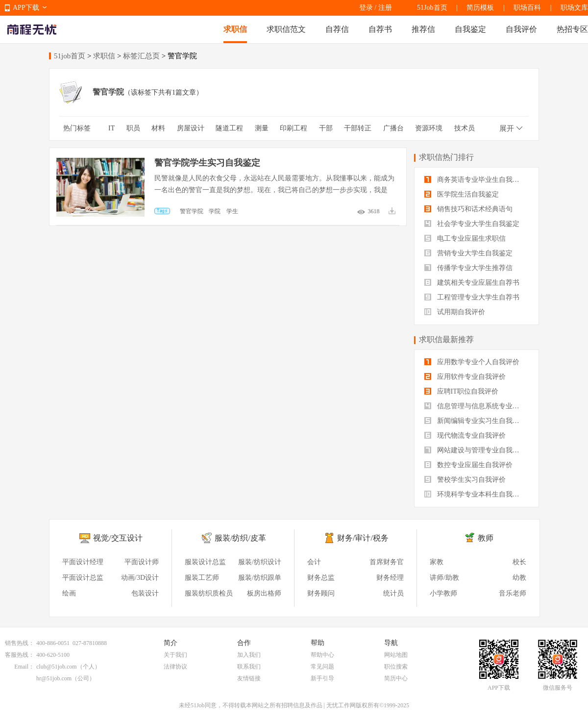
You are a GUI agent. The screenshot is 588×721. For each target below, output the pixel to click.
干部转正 (358, 128)
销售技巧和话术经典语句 (468, 209)
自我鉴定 (470, 29)
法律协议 (175, 667)
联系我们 (249, 667)
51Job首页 (432, 8)
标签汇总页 (141, 56)
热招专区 (572, 29)
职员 (133, 128)
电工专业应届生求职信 (465, 238)
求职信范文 (286, 29)
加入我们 (249, 655)
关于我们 (175, 655)
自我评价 (521, 29)
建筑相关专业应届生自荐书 (472, 283)
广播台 (393, 128)
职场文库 (574, 8)
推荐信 (423, 29)
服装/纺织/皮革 (240, 538)
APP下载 (26, 8)
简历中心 (396, 678)
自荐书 (380, 29)
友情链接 (249, 678)
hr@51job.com (54, 678)
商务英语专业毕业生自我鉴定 (475, 180)
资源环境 (429, 128)
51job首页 (70, 56)
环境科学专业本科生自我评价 (475, 494)
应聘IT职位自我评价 (461, 391)
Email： (24, 667)
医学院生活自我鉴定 (462, 194)
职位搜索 (396, 667)
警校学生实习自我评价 (465, 480)
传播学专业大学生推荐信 (468, 268)
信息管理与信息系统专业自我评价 (477, 406)
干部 (326, 128)
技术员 (465, 128)
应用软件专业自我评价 (465, 377)
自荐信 (337, 29)
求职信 (235, 29)
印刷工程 (294, 128)
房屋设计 (191, 128)
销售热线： (20, 643)
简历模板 (480, 8)
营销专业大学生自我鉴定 (468, 253)
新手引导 (322, 678)
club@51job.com (57, 667)
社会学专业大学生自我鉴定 (472, 224)
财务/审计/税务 (363, 538)
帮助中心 (322, 655)
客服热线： (20, 655)
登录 (366, 8)
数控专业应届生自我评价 (468, 465)
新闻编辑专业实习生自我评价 (475, 421)
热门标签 (77, 128)
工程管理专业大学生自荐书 (472, 297)
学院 (215, 211)
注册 (385, 8)
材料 (158, 128)
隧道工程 (229, 128)
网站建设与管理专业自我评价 (475, 450)
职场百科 (527, 8)
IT (111, 128)
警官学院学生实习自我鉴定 (207, 163)
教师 (486, 538)
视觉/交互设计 (118, 538)
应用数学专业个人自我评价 (472, 362)
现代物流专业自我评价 (465, 435)
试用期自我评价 (455, 312)
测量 (262, 128)
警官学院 (192, 211)
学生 (232, 211)
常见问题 (322, 667)
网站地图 (396, 655)
